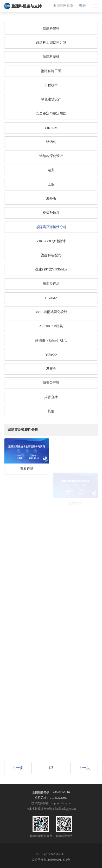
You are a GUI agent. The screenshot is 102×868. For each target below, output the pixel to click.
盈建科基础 (51, 57)
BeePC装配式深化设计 (51, 312)
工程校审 (51, 85)
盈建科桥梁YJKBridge (51, 269)
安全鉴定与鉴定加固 (51, 113)
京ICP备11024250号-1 (49, 854)
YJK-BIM (51, 128)
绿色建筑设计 (51, 99)
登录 (82, 6)
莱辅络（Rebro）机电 (51, 340)
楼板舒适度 (51, 213)
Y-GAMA (51, 298)
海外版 (51, 199)
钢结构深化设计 (51, 156)
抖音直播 (51, 397)
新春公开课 (51, 383)
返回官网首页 (63, 6)
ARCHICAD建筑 (51, 326)
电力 (51, 170)
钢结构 (51, 142)
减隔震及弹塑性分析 (51, 227)
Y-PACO (51, 355)
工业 (51, 184)
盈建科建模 (51, 28)
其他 (51, 411)
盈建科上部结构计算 (51, 43)
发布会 (51, 369)
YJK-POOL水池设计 (51, 241)
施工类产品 (51, 284)
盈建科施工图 (51, 71)
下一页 (84, 772)
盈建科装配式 (51, 255)
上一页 (18, 772)
